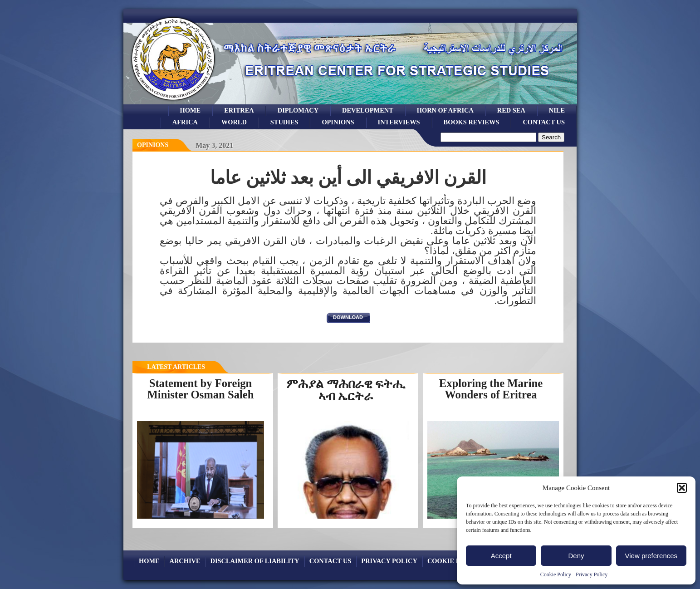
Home (191, 110)
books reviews (472, 122)
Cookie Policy (556, 574)
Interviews (399, 122)
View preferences (651, 556)
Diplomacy (298, 110)
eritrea (239, 110)
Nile (557, 110)
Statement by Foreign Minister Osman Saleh (201, 389)
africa (185, 122)
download (348, 317)
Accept (501, 556)
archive (185, 561)
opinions (338, 122)
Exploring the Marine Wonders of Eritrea (491, 389)
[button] (682, 488)
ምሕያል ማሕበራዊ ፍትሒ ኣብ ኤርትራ (346, 390)
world (234, 122)
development (368, 110)
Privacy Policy (592, 574)
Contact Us (544, 122)
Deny (576, 556)
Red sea (511, 110)
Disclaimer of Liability (255, 561)
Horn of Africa (445, 110)
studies (284, 122)
